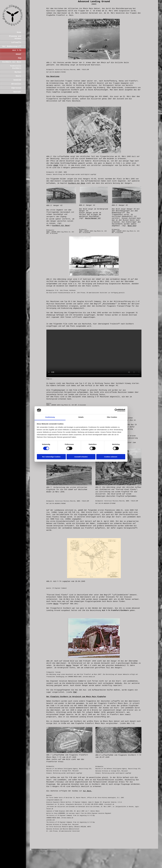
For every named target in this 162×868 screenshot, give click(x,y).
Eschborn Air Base (77, 183)
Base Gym (132, 226)
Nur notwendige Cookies (51, 457)
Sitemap (44, 850)
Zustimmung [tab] (50, 417)
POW (75, 692)
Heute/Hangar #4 (92, 218)
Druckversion (35, 850)
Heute (56, 604)
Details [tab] (81, 417)
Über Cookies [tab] (112, 417)
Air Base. (88, 791)
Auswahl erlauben (81, 457)
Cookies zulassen (111, 457)
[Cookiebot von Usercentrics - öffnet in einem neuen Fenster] (116, 410)
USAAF (56, 165)
